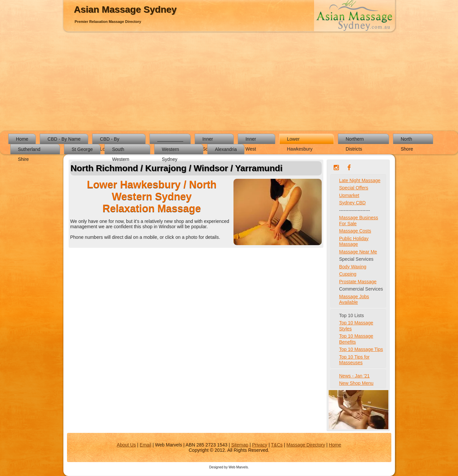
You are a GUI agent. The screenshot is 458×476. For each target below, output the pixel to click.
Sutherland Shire (29, 150)
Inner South (208, 140)
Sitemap (240, 445)
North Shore (407, 140)
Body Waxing (353, 267)
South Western (121, 150)
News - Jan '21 (355, 376)
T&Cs (277, 445)
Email (145, 445)
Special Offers (354, 188)
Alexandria (226, 149)
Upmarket (349, 195)
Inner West (251, 140)
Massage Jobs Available (354, 300)
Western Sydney (170, 150)
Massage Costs (355, 231)
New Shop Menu (357, 383)
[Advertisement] (229, 81)
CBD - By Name (64, 139)
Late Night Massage (360, 180)
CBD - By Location (109, 140)
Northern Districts (355, 140)
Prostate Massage (358, 282)
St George (82, 149)
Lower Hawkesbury (300, 140)
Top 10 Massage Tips (361, 349)
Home (22, 139)
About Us (126, 445)
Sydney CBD (353, 203)
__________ (170, 139)
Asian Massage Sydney (125, 9)
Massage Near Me (358, 252)
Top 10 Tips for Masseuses (355, 360)
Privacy (260, 445)
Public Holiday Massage (354, 241)
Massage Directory (306, 445)
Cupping (348, 274)
